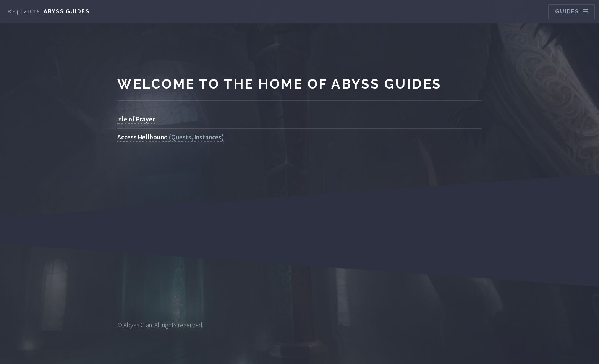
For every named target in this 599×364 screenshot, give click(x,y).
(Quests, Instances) (171, 137)
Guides (567, 11)
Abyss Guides (66, 11)
